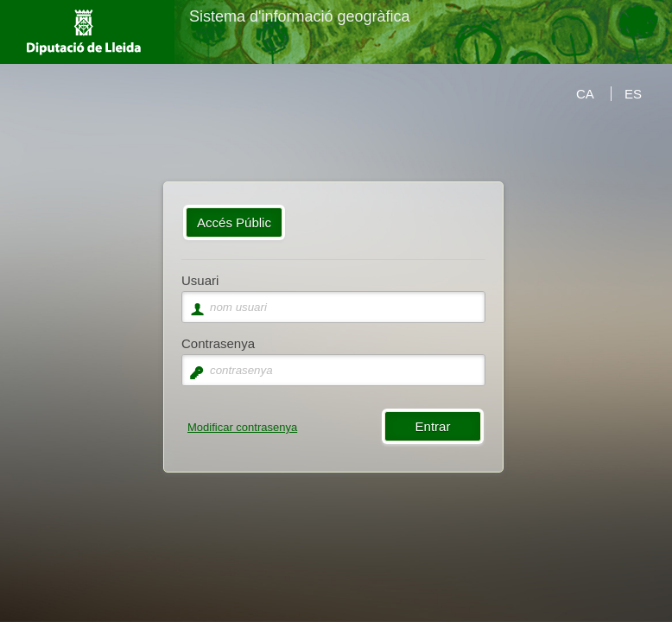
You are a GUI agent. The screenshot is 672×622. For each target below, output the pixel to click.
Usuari (200, 280)
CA (585, 94)
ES (633, 94)
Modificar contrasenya (242, 427)
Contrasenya (218, 343)
